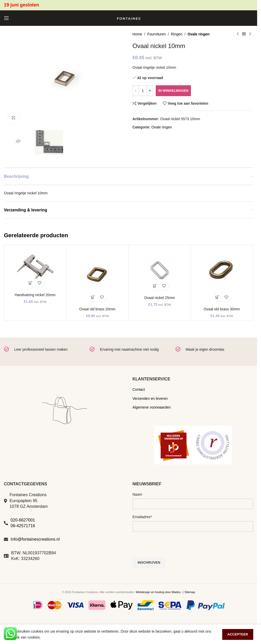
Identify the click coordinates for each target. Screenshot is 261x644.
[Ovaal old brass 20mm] (98, 276)
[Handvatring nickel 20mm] (35, 269)
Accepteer (238, 634)
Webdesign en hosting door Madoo (158, 592)
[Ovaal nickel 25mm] (160, 270)
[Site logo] (129, 18)
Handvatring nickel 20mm (35, 295)
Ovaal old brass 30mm (222, 309)
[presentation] (172, 547)
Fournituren (156, 34)
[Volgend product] (250, 34)
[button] (31, 283)
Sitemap (190, 592)
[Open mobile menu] (6, 18)
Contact (139, 389)
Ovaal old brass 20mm (97, 309)
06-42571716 (23, 526)
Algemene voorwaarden (152, 407)
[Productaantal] (143, 91)
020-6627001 (23, 520)
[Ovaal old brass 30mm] (222, 276)
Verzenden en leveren (150, 398)
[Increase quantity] (150, 91)
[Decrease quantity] (136, 91)
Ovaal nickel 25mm (159, 298)
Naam (137, 494)
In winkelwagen (173, 91)
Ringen (177, 34)
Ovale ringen (199, 34)
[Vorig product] (238, 34)
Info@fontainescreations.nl (35, 539)
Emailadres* (142, 517)
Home (137, 34)
